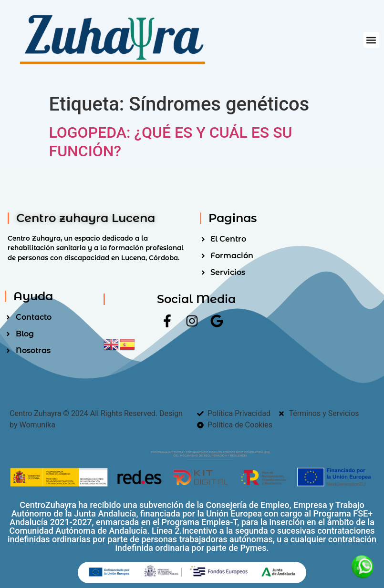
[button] (371, 40)
